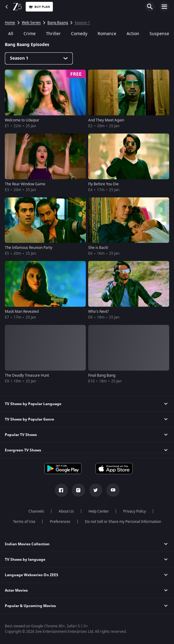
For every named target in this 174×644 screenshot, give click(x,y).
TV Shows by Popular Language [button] (33, 404)
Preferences (60, 522)
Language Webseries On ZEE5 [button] (32, 575)
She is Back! (98, 248)
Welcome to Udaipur (22, 120)
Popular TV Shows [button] (21, 435)
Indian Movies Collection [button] (27, 544)
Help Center (99, 511)
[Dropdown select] (39, 58)
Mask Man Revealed (22, 312)
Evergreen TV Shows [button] (23, 450)
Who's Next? (98, 312)
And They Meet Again (106, 120)
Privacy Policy (135, 511)
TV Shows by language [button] (25, 560)
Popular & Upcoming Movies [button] (30, 606)
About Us (66, 511)
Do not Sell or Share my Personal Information (123, 522)
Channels (36, 511)
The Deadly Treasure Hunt (27, 375)
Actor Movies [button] (16, 590)
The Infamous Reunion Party (29, 248)
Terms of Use (24, 522)
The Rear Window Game (25, 184)
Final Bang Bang (102, 375)
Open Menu (164, 7)
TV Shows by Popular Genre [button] (29, 419)
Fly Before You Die (103, 184)
